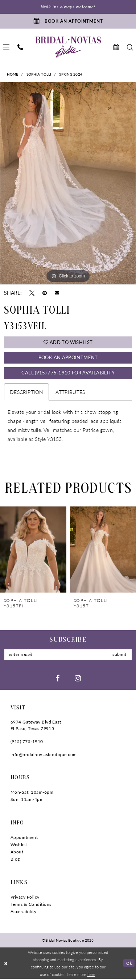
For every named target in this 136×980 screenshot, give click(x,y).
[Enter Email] (68, 655)
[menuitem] (20, 48)
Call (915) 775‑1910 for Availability (68, 374)
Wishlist (19, 845)
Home (13, 75)
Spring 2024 (71, 75)
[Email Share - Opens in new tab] (57, 293)
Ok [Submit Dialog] (129, 964)
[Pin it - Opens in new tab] (45, 293)
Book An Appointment (68, 358)
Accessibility (23, 912)
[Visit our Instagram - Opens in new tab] (78, 678)
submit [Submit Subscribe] (119, 655)
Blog (15, 860)
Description (26, 393)
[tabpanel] (68, 184)
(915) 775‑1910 (27, 742)
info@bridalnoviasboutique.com (44, 755)
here (91, 975)
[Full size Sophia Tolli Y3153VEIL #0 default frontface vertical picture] (68, 184)
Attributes (70, 393)
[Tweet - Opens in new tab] (32, 293)
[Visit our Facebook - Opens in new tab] (57, 678)
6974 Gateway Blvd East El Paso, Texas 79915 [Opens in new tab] (36, 726)
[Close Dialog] (6, 964)
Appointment (24, 838)
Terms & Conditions (31, 905)
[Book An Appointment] (68, 21)
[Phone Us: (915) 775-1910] (20, 48)
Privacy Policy (25, 898)
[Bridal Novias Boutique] (68, 47)
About (17, 852)
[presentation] (33, 550)
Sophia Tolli (39, 75)
